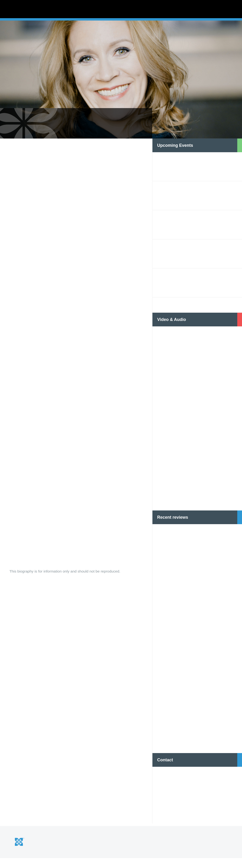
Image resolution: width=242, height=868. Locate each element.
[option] (121, 92)
